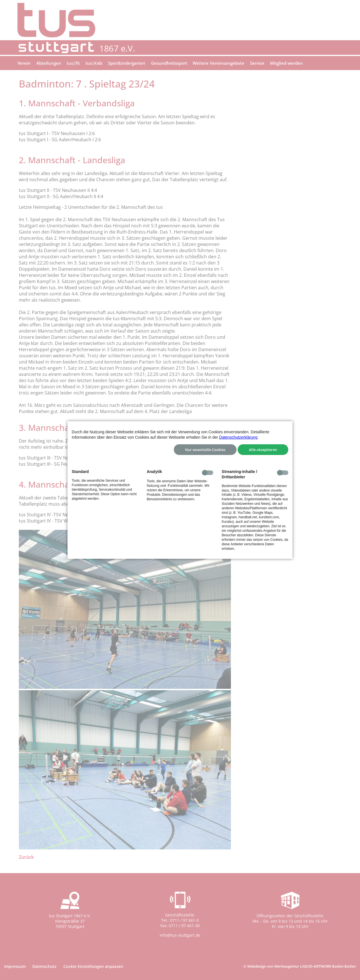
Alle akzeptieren (263, 450)
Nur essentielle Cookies (205, 450)
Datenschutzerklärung (238, 437)
